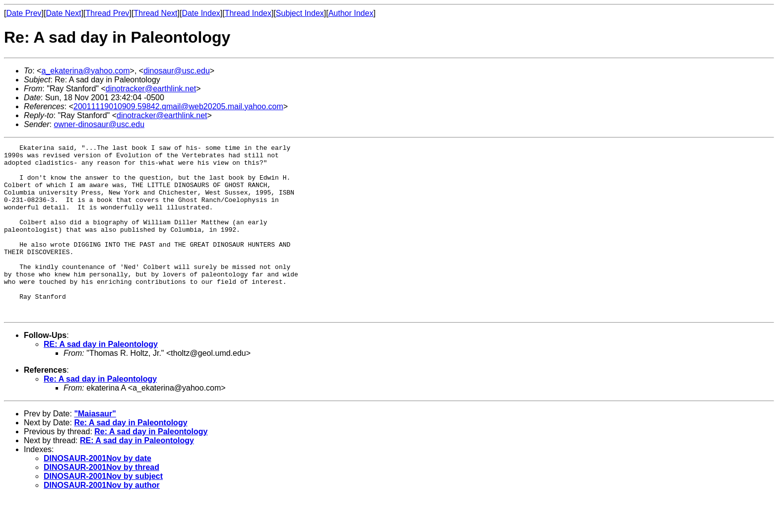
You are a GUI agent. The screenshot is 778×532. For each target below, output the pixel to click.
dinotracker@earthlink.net (151, 89)
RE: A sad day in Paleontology (101, 378)
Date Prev (24, 13)
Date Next (63, 13)
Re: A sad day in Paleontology (100, 413)
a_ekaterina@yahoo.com (85, 71)
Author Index (351, 13)
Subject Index (300, 13)
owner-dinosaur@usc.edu (99, 124)
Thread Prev (108, 13)
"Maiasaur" (95, 448)
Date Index (201, 13)
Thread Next (155, 13)
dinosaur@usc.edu (177, 71)
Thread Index (248, 13)
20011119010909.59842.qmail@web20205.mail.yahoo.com (178, 106)
